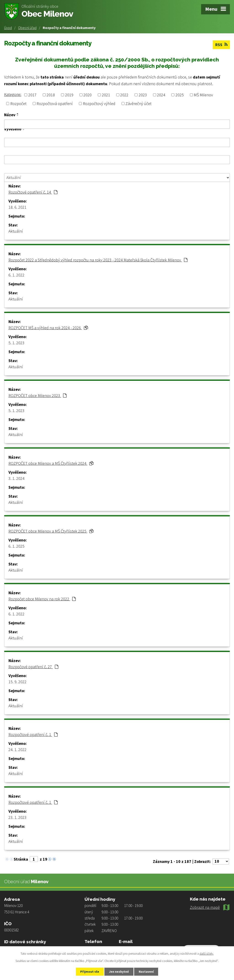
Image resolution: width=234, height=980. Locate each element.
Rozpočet (18, 104)
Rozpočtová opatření (55, 104)
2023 (143, 95)
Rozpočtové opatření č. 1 (33, 734)
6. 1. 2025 (16, 546)
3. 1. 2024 (16, 478)
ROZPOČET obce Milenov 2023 (37, 395)
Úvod (8, 28)
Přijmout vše (89, 972)
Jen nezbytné (119, 972)
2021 (106, 95)
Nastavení (147, 972)
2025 (180, 95)
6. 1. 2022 (16, 275)
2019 (69, 95)
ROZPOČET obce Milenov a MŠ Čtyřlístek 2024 (51, 463)
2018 (51, 95)
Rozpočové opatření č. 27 (33, 666)
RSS (221, 45)
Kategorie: (13, 94)
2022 (124, 95)
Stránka (21, 859)
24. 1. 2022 (17, 749)
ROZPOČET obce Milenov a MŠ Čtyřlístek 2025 (51, 531)
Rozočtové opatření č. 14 (33, 192)
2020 (88, 95)
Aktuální (16, 231)
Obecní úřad (27, 28)
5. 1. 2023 (16, 343)
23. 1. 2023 (17, 817)
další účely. (207, 953)
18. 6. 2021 (17, 207)
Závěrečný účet (138, 104)
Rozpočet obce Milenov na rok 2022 (42, 599)
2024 (161, 95)
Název (10, 115)
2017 (32, 95)
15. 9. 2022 (17, 682)
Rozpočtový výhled (99, 104)
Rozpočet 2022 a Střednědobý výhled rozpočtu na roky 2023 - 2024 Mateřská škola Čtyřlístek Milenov (98, 260)
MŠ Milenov (203, 95)
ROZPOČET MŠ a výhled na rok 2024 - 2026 (48, 327)
